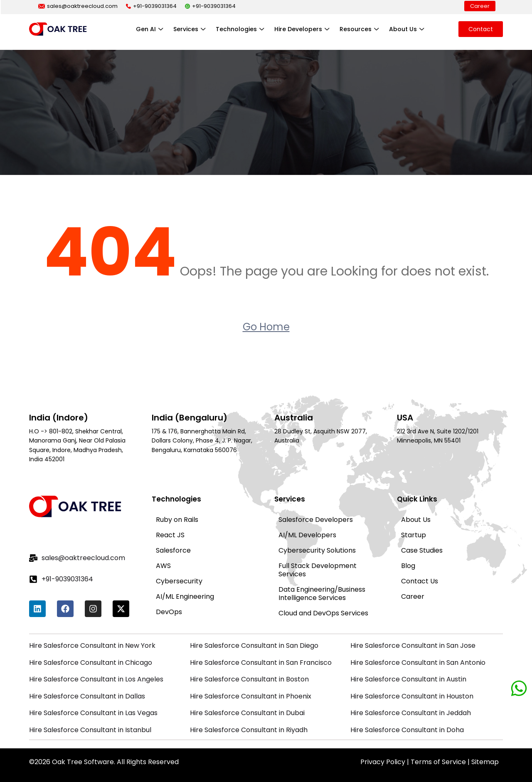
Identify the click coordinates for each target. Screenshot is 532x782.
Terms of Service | (441, 762)
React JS (170, 535)
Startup (414, 535)
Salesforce (173, 550)
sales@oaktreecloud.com (78, 6)
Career (480, 6)
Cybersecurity (179, 581)
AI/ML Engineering (185, 596)
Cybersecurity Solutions (317, 550)
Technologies (241, 29)
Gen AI (150, 29)
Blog (408, 566)
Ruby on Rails (177, 520)
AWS (163, 566)
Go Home (266, 327)
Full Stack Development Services (318, 570)
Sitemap (485, 762)
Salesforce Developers (316, 520)
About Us (408, 29)
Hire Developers (303, 29)
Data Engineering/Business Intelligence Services (322, 594)
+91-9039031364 (151, 6)
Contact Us (420, 581)
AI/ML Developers (307, 535)
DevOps (169, 612)
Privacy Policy (383, 762)
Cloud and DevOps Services (323, 613)
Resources (360, 29)
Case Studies (422, 550)
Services (190, 29)
